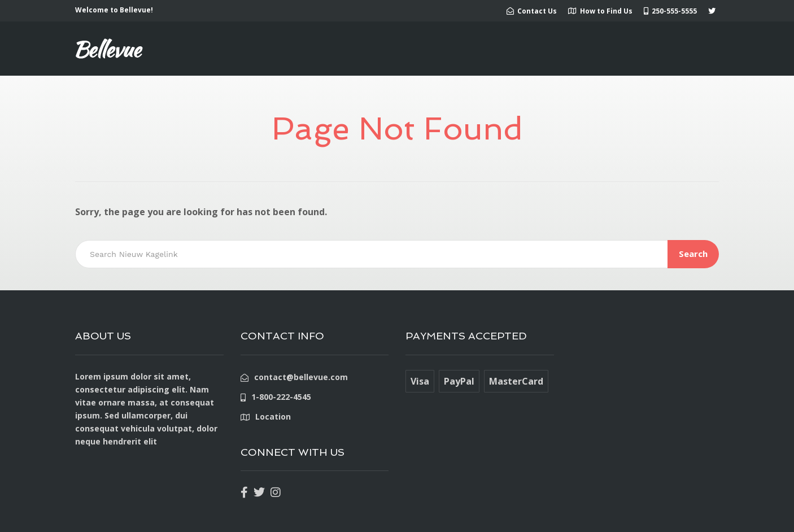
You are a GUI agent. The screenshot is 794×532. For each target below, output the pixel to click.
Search (693, 254)
